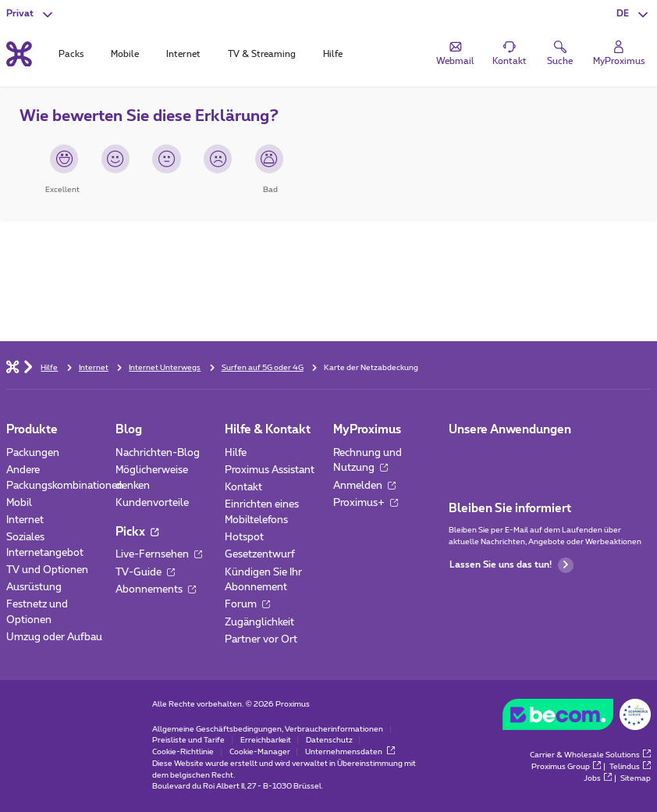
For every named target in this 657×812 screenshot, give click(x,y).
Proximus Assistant (270, 470)
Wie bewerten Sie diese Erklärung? (149, 116)
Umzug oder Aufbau (54, 637)
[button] (634, 14)
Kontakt (243, 487)
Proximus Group (566, 767)
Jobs (598, 778)
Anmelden (364, 486)
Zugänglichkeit (259, 622)
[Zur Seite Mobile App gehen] (460, 458)
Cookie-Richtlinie (183, 752)
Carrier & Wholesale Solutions (590, 755)
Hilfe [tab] (333, 54)
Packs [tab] (71, 54)
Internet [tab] (183, 54)
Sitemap (636, 778)
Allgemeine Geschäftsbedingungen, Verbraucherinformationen (268, 729)
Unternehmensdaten (350, 752)
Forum (247, 604)
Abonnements (156, 589)
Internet (25, 520)
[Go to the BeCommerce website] (577, 718)
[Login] (619, 53)
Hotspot (244, 537)
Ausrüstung (34, 587)
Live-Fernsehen (159, 554)
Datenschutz (329, 740)
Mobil (19, 503)
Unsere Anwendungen (510, 430)
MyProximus (367, 430)
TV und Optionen (47, 570)
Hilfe (236, 453)
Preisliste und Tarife (188, 740)
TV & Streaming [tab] (262, 54)
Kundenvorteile (152, 503)
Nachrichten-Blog (158, 453)
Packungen (33, 453)
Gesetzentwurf (260, 554)
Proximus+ (366, 503)
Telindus (630, 767)
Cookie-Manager (260, 752)
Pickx (137, 532)
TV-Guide (145, 572)
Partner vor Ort (261, 639)
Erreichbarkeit (266, 740)
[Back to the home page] (19, 53)
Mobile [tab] (125, 54)
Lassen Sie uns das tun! (511, 565)
